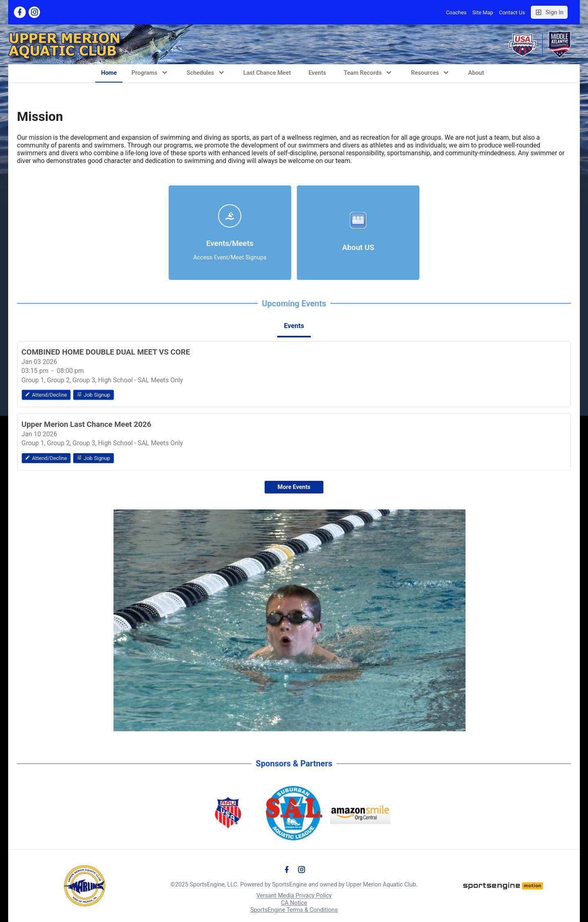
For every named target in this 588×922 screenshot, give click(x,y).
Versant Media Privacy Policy (294, 896)
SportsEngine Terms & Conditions (294, 910)
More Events (294, 487)
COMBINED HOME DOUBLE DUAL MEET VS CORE (106, 352)
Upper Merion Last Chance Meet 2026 (87, 424)
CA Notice (294, 903)
